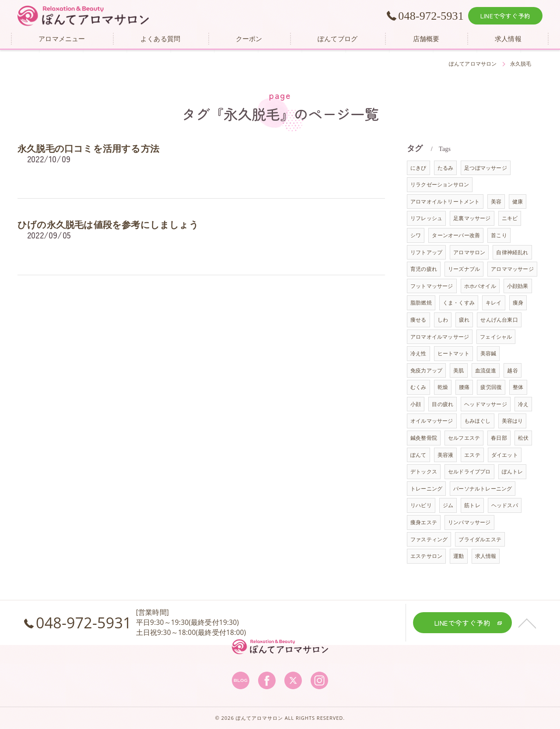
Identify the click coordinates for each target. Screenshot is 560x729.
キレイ (494, 303)
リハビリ (421, 505)
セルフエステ (464, 438)
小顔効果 (518, 286)
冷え (523, 404)
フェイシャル (496, 337)
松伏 (523, 438)
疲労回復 (491, 387)
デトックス (424, 471)
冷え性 (418, 353)
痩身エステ (424, 522)
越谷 (512, 370)
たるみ (446, 168)
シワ (416, 235)
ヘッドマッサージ (486, 404)
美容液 (446, 455)
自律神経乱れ (512, 252)
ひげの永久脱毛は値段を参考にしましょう (108, 225)
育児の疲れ (424, 269)
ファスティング (429, 539)
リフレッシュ (426, 218)
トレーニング (426, 489)
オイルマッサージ (432, 421)
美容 (496, 202)
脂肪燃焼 (421, 303)
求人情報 (486, 556)
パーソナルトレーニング (483, 489)
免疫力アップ (426, 370)
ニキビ (510, 218)
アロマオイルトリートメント (445, 202)
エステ (472, 455)
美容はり (513, 421)
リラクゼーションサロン (440, 184)
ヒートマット (453, 353)
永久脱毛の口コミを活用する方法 (88, 149)
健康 (518, 202)
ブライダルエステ (480, 539)
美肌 (458, 370)
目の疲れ (443, 404)
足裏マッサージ (472, 218)
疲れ (464, 320)
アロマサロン (469, 252)
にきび (418, 168)
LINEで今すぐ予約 (505, 16)
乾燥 (443, 387)
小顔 (416, 404)
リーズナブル (464, 269)
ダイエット (505, 455)
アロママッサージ (512, 269)
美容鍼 (488, 353)
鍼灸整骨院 (424, 438)
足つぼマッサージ (486, 168)
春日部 (499, 438)
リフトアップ (426, 252)
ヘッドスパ (505, 505)
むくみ (418, 387)
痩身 (518, 303)
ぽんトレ (513, 471)
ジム (448, 505)
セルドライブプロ (469, 471)
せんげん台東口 (499, 320)
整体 (518, 387)
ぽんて (418, 455)
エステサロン (426, 556)
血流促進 (486, 370)
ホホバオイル (480, 286)
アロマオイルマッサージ (440, 337)
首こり (499, 235)
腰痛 (464, 387)
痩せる (418, 320)
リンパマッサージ (469, 522)
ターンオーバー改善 (456, 235)
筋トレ (472, 505)
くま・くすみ (459, 303)
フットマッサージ (432, 286)
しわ (443, 320)
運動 (458, 556)
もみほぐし (478, 421)
